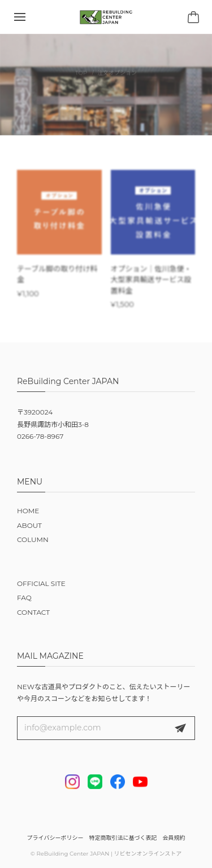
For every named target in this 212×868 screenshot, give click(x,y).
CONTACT (33, 612)
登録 (180, 728)
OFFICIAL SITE (41, 583)
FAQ (24, 598)
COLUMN (33, 539)
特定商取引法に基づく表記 (123, 838)
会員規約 (174, 838)
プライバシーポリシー (55, 838)
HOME (28, 511)
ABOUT (29, 525)
